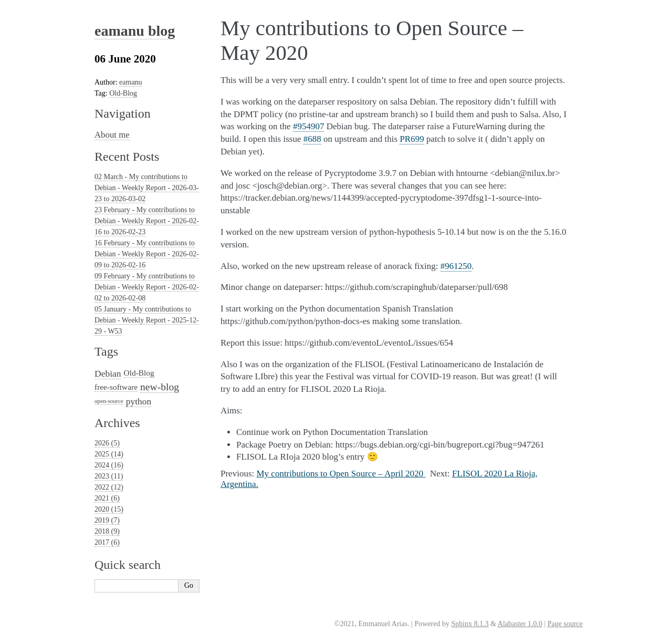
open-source (109, 401)
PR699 (412, 139)
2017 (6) (107, 542)
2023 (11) (109, 476)
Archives (117, 423)
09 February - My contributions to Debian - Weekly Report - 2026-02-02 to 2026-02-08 (147, 287)
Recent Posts (127, 157)
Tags (106, 351)
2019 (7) (107, 520)
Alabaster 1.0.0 (520, 624)
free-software (116, 387)
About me (112, 135)
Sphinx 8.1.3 (470, 624)
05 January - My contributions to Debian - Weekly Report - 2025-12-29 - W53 (147, 320)
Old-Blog (123, 93)
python (139, 401)
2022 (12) (109, 487)
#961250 (456, 266)
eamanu (131, 82)
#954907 (309, 126)
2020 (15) (109, 509)
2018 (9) (107, 531)
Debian (108, 373)
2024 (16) (109, 465)
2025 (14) (109, 454)
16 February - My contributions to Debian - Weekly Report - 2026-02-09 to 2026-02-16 (147, 254)
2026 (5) (107, 443)
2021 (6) (107, 498)
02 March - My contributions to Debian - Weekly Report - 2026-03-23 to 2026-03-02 (147, 188)
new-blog (160, 387)
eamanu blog (135, 31)
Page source (565, 624)
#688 (312, 139)
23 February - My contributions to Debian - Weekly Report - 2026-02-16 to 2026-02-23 (147, 221)
